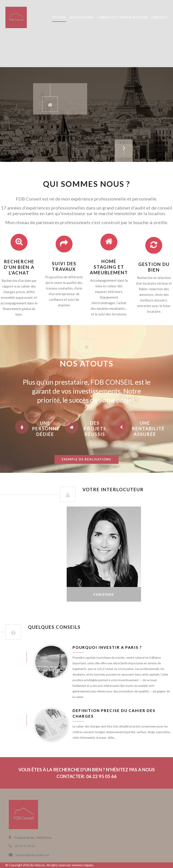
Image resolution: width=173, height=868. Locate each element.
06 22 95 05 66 (25, 846)
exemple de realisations (86, 459)
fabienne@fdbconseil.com (32, 855)
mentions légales (83, 865)
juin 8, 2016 (13, 657)
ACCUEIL (59, 17)
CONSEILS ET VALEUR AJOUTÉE (123, 17)
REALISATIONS (82, 17)
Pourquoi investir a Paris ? (107, 647)
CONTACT (159, 17)
